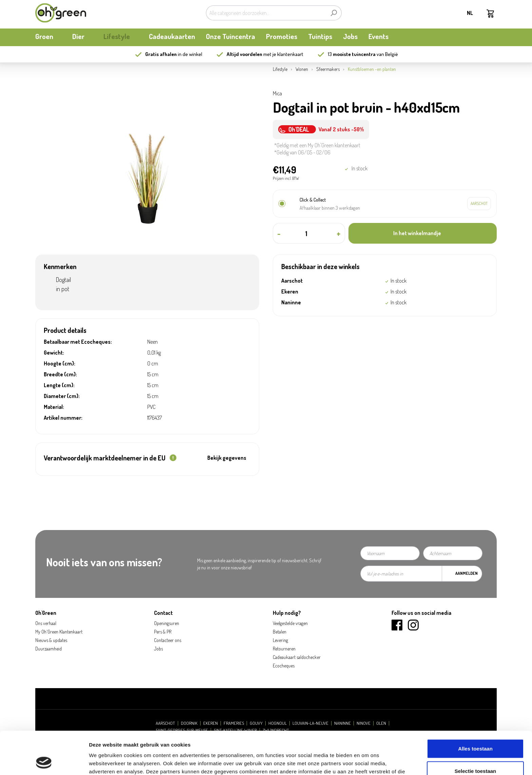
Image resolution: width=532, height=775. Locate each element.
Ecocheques (284, 666)
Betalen (280, 632)
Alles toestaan (475, 708)
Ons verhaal (46, 623)
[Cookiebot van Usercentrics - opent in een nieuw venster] (44, 762)
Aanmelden (467, 573)
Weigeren (475, 753)
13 (352, 54)
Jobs (158, 649)
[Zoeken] (334, 13)
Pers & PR (163, 632)
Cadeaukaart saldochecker (297, 657)
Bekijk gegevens (227, 458)
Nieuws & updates (51, 640)
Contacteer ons (168, 640)
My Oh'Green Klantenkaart (59, 632)
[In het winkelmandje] (423, 233)
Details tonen (367, 762)
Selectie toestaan (476, 731)
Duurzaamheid (49, 649)
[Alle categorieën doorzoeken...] (266, 13)
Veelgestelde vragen (290, 623)
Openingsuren (167, 623)
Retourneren (284, 649)
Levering (280, 640)
